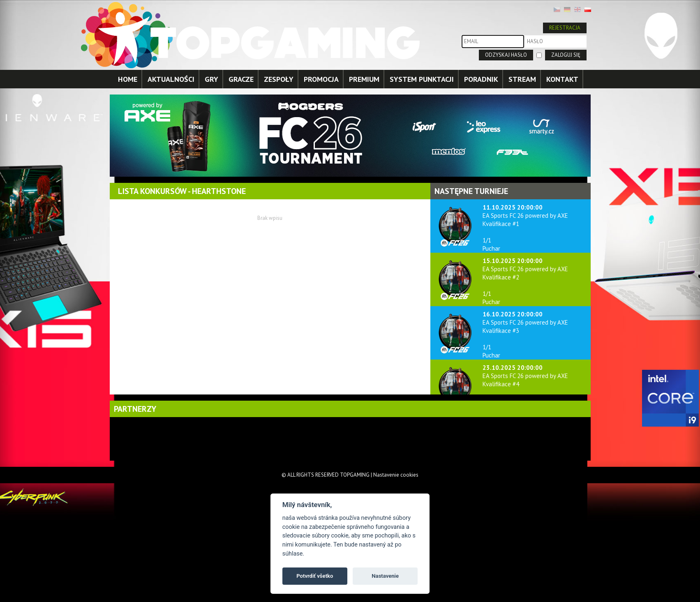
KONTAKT (562, 79)
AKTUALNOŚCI (171, 79)
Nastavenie (385, 576)
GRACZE (241, 79)
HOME (128, 79)
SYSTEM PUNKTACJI (422, 79)
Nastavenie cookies (396, 475)
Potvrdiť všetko (315, 576)
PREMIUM (364, 79)
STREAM (522, 79)
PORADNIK (481, 79)
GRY (211, 79)
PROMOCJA (321, 79)
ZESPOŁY (279, 79)
